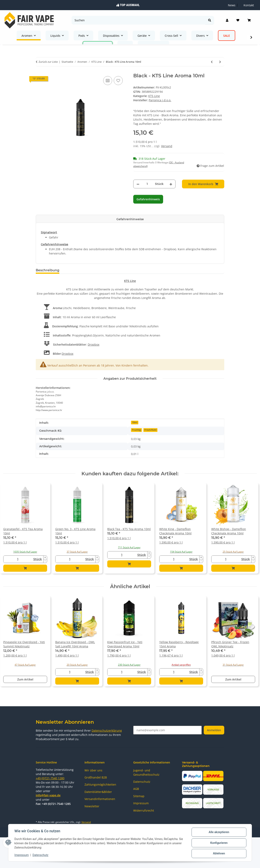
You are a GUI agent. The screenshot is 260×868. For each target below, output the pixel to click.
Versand (167, 146)
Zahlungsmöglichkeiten (100, 784)
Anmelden (214, 730)
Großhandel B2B (96, 777)
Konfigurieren (218, 843)
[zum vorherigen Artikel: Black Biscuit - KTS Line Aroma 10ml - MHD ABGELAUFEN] (212, 62)
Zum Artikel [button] (25, 679)
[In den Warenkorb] (203, 184)
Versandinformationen (100, 799)
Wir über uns (93, 770)
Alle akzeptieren (218, 832)
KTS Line (154, 96)
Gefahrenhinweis (148, 199)
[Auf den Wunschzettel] (118, 81)
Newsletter (92, 806)
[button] (227, 20)
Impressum (22, 855)
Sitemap (139, 796)
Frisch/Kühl (150, 430)
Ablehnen (218, 854)
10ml (135, 422)
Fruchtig (136, 430)
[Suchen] (138, 20)
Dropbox (94, 345)
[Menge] (147, 184)
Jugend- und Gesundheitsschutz (146, 772)
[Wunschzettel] (238, 20)
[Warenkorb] (249, 20)
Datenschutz (41, 855)
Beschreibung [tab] (48, 270)
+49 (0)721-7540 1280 (50, 778)
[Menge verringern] (138, 184)
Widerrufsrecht (144, 810)
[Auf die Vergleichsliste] (108, 81)
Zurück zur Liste (48, 62)
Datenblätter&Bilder (98, 792)
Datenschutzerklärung (107, 731)
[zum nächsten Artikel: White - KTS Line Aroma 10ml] (220, 62)
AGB (136, 789)
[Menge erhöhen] (171, 184)
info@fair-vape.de (48, 795)
